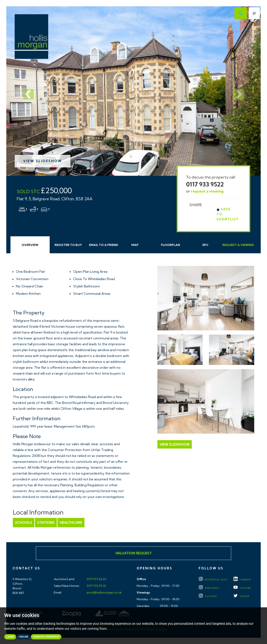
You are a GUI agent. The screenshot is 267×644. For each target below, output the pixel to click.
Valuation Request (133, 553)
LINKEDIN (242, 580)
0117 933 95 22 (96, 586)
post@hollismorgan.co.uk (104, 592)
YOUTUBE (242, 588)
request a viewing (207, 191)
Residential (213, 580)
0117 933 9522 (205, 184)
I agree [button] (10, 637)
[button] (25, 91)
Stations (46, 522)
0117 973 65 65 (96, 579)
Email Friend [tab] (104, 245)
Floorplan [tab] (170, 245)
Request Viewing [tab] (238, 245)
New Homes (209, 588)
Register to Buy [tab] (68, 245)
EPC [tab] (205, 245)
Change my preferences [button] (46, 637)
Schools (24, 522)
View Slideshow (43, 161)
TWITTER (241, 596)
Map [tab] (135, 245)
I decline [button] (23, 637)
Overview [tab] (30, 245)
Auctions (208, 596)
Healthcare (71, 522)
